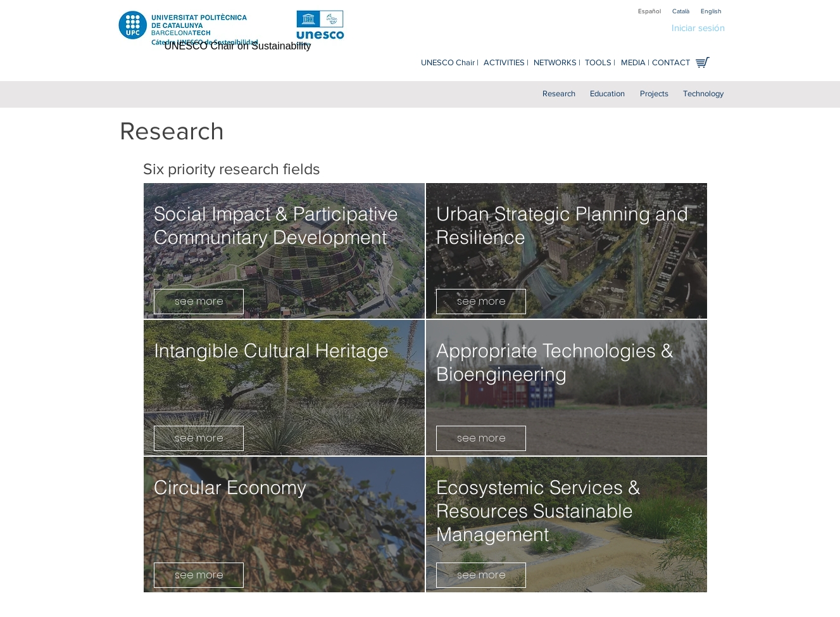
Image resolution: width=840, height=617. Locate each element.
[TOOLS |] (600, 63)
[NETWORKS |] (557, 63)
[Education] (607, 94)
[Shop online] (703, 62)
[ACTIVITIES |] (506, 63)
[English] (711, 11)
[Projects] (654, 94)
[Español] (649, 11)
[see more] (199, 302)
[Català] (681, 11)
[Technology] (704, 94)
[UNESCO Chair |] (450, 63)
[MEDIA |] (635, 63)
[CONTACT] (671, 63)
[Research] (559, 94)
